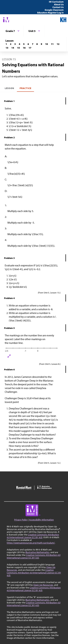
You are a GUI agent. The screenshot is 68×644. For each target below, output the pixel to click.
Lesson (9, 88)
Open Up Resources (43, 585)
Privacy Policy (21, 520)
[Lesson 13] (7, 48)
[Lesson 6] (28, 44)
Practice (25, 88)
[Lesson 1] (6, 44)
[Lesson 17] (30, 48)
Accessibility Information (41, 520)
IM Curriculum (56, 2)
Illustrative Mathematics (37, 552)
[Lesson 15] (18, 48)
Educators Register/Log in (50, 13)
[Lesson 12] (58, 44)
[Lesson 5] (24, 44)
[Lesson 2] (11, 44)
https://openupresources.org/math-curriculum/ (31, 543)
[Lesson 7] (33, 44)
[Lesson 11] (52, 44)
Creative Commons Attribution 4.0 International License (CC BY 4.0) (33, 536)
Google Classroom (54, 10)
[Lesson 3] (15, 44)
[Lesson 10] (47, 44)
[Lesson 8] (37, 44)
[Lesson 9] (41, 44)
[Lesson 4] (19, 44)
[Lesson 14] (13, 48)
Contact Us (58, 7)
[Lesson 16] (24, 48)
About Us (59, 4)
